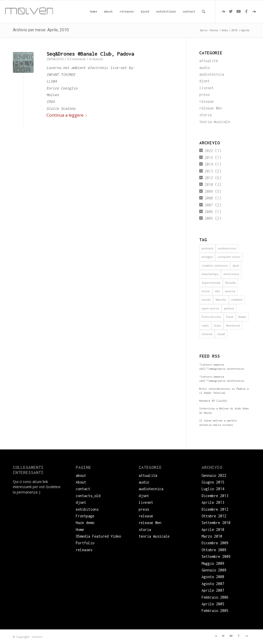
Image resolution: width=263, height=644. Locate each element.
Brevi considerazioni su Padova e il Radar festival (224, 391)
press (204, 94)
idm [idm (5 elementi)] (217, 291)
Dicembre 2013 (215, 496)
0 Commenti (76, 59)
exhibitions (87, 509)
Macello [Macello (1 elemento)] (221, 300)
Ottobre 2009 (214, 550)
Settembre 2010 (216, 523)
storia (205, 115)
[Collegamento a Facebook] (246, 11)
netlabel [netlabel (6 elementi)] (237, 300)
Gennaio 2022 (214, 475)
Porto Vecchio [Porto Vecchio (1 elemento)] (211, 317)
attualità (209, 61)
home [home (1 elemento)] (206, 291)
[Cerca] (204, 12)
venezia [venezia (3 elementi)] (207, 334)
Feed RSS (210, 356)
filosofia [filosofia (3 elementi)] (230, 283)
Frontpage (85, 516)
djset (204, 81)
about (81, 475)
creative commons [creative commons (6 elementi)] (215, 265)
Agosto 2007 (213, 584)
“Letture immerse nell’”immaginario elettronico (222, 367)
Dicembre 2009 (215, 543)
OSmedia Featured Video (98, 536)
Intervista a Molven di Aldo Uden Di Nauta (224, 411)
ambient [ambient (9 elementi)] (207, 248)
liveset (98, 59)
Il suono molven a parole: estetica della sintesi (219, 423)
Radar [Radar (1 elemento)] (242, 317)
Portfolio (85, 543)
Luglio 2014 (213, 489)
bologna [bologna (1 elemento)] (207, 257)
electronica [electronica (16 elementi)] (231, 274)
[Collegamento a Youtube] (239, 11)
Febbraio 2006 (215, 597)
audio (204, 68)
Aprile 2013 (213, 502)
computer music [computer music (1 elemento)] (229, 257)
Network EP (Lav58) (213, 401)
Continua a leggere (68, 115)
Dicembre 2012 (215, 509)
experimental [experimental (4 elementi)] (211, 283)
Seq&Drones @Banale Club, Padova (90, 54)
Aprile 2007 (213, 590)
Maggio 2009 (213, 563)
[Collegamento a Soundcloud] (223, 11)
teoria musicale (215, 122)
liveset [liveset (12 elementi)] (206, 300)
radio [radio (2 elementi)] (205, 325)
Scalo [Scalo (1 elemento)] (217, 325)
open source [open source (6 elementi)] (210, 308)
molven (37, 637)
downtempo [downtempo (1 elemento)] (210, 274)
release (206, 101)
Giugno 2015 (213, 482)
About (81, 482)
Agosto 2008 (213, 577)
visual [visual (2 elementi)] (221, 334)
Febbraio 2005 (215, 611)
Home (80, 530)
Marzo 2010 (212, 536)
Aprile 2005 (213, 604)
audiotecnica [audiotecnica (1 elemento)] (227, 248)
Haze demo (85, 523)
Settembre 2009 (216, 556)
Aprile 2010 (213, 530)
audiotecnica (212, 74)
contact (83, 489)
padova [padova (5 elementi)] (229, 308)
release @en (211, 108)
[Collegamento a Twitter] (231, 11)
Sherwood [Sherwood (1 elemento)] (233, 325)
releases (84, 550)
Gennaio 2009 (214, 570)
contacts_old (88, 496)
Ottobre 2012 (214, 516)
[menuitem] (93, 12)
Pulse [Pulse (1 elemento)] (230, 317)
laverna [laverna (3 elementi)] (230, 291)
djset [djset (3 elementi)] (236, 265)
